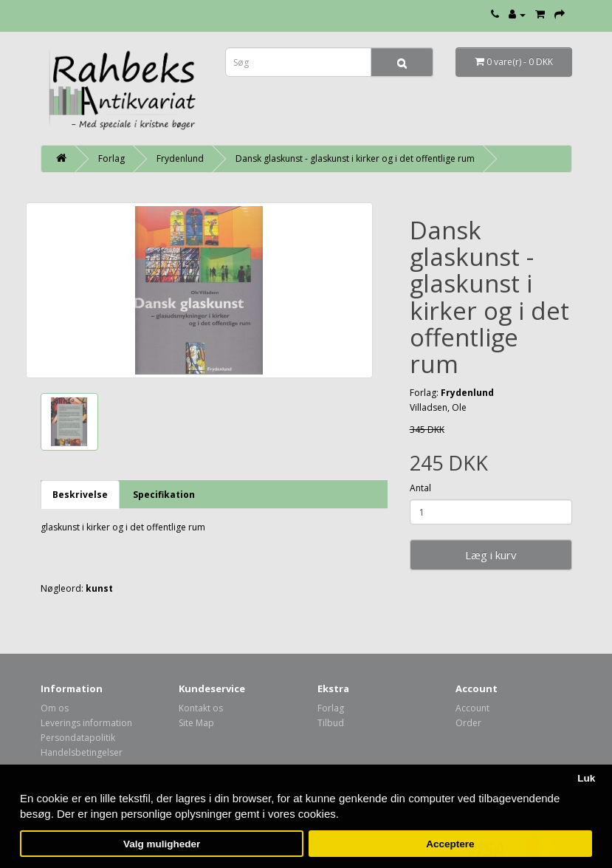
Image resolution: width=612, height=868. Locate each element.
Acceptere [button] (450, 844)
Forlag (111, 158)
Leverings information (86, 723)
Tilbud (331, 723)
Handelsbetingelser (82, 752)
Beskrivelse (80, 495)
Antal (420, 488)
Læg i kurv (491, 555)
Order (468, 723)
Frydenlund (180, 158)
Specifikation (164, 495)
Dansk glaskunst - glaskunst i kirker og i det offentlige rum (355, 158)
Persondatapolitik (78, 738)
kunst (99, 588)
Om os (55, 708)
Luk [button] (586, 778)
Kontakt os (201, 708)
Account (472, 708)
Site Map (196, 723)
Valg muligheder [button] (162, 844)
